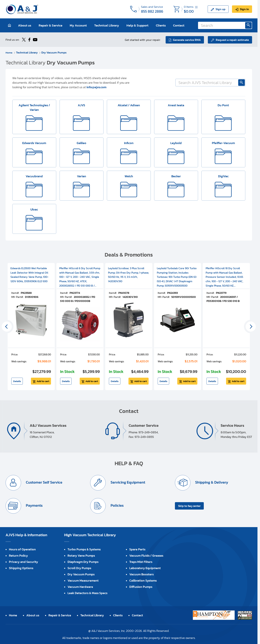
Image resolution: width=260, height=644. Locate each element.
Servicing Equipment (128, 482)
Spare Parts (137, 549)
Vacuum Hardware (80, 586)
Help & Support (137, 25)
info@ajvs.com (96, 87)
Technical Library (107, 25)
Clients (161, 25)
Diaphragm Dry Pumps (83, 561)
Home (9, 52)
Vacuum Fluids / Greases (146, 555)
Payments (34, 505)
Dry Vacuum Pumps (55, 52)
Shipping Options (21, 568)
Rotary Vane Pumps (81, 555)
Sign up (220, 9)
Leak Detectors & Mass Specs (87, 593)
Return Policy (18, 555)
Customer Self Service (44, 482)
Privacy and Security (23, 561)
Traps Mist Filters (141, 561)
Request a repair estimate (232, 39)
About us (25, 25)
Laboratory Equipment (145, 568)
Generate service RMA (186, 39)
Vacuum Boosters (141, 574)
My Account (78, 25)
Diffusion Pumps (141, 586)
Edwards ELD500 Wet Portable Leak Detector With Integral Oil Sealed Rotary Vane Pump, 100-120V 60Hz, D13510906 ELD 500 (29, 274)
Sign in (244, 9)
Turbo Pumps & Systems (84, 549)
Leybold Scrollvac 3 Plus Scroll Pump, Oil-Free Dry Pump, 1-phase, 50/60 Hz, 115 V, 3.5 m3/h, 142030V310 (128, 274)
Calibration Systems (143, 580)
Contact (179, 25)
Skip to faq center (189, 506)
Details (17, 381)
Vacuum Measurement (83, 580)
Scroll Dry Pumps (79, 568)
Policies (117, 505)
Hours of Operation (22, 549)
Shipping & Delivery (212, 482)
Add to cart (43, 381)
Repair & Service (50, 25)
